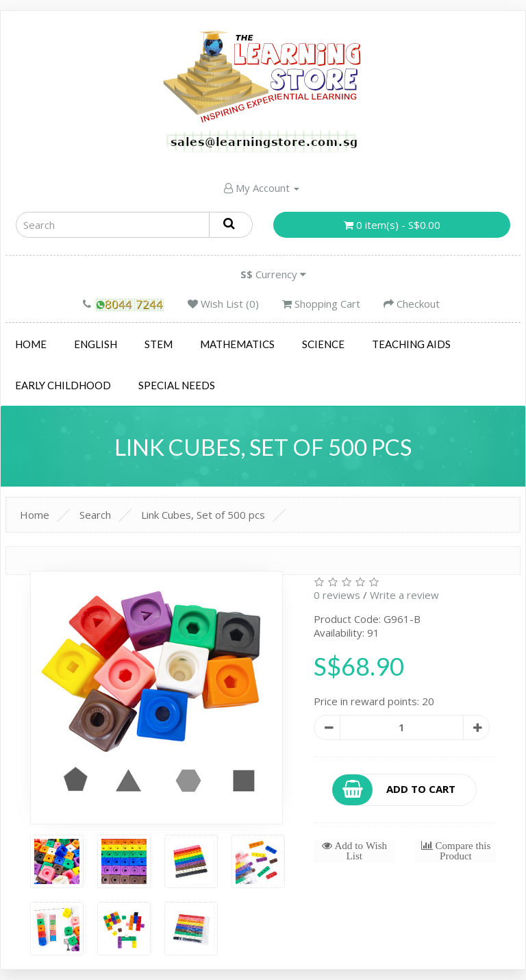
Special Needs (177, 385)
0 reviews (337, 595)
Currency (273, 274)
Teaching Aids (411, 344)
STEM (159, 344)
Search (95, 515)
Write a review (404, 595)
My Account (262, 188)
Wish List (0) (223, 304)
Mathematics (237, 344)
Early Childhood (63, 385)
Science (323, 344)
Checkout (412, 304)
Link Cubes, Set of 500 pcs (203, 515)
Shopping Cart (321, 304)
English (96, 344)
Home (31, 344)
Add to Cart (394, 790)
